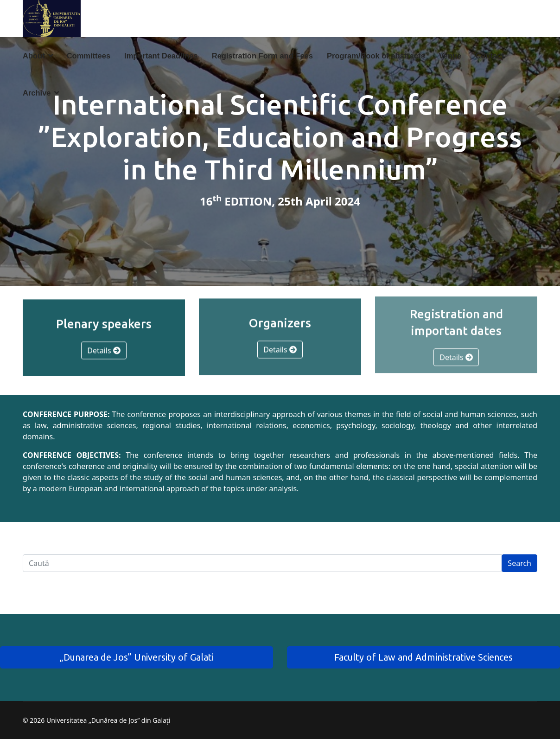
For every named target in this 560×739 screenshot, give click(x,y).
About (34, 56)
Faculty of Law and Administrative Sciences (423, 657)
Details (104, 350)
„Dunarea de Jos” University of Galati (137, 657)
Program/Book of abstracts (376, 56)
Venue (450, 56)
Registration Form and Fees (262, 56)
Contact (489, 56)
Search (519, 563)
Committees (89, 56)
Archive (37, 93)
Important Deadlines (161, 56)
